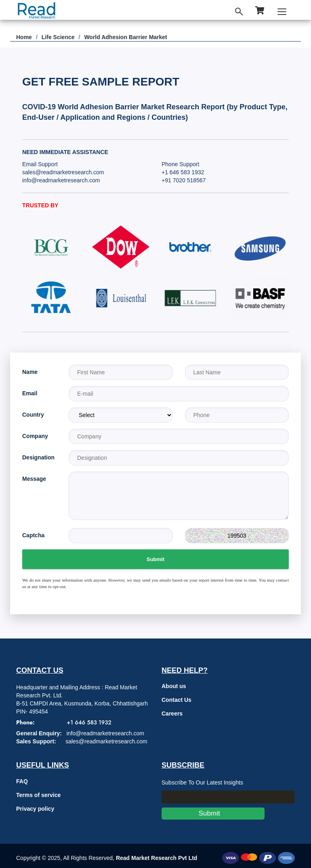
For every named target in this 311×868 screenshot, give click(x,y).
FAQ (22, 781)
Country (33, 415)
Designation (38, 457)
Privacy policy (35, 809)
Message (34, 479)
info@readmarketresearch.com (61, 180)
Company (35, 436)
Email (30, 393)
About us (174, 686)
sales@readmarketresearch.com (63, 172)
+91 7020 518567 (184, 180)
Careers (172, 714)
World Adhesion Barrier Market (125, 37)
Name (30, 372)
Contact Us (177, 700)
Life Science (58, 37)
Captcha (33, 535)
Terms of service (38, 795)
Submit (155, 559)
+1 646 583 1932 (183, 172)
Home (24, 37)
